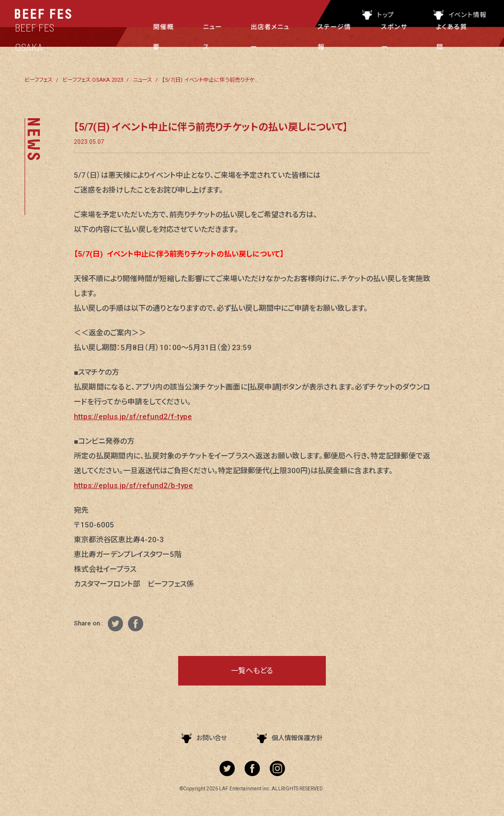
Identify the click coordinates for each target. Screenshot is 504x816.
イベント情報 (460, 15)
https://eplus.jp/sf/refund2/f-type (133, 417)
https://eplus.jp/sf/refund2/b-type (133, 486)
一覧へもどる (252, 671)
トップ (378, 15)
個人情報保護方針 (290, 738)
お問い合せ (205, 738)
